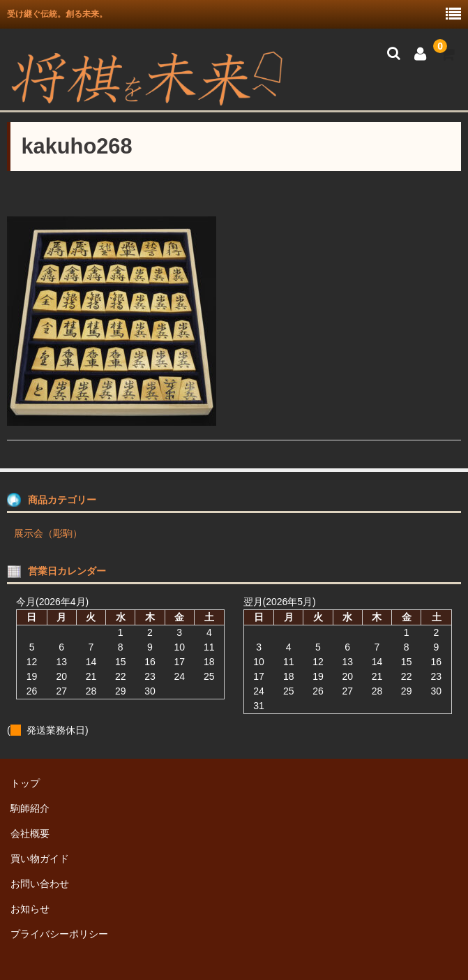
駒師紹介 (30, 808)
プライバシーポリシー (59, 934)
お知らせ (30, 909)
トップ (25, 783)
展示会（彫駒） (48, 533)
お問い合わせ (40, 884)
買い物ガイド (40, 859)
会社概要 (30, 833)
